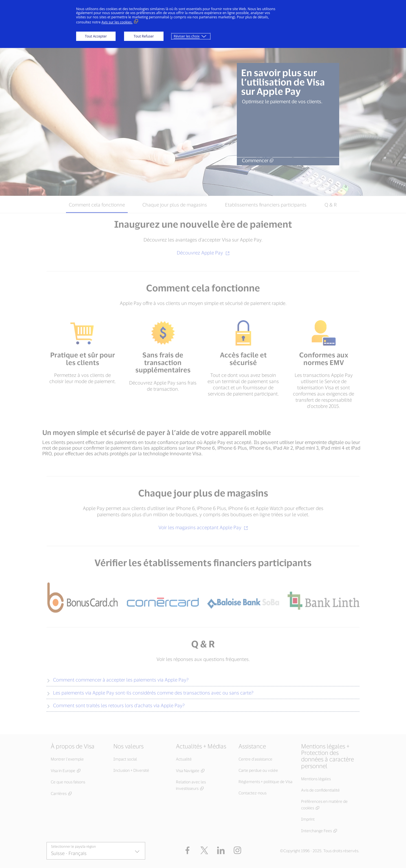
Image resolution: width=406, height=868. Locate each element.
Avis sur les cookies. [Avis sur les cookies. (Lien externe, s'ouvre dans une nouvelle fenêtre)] (117, 22)
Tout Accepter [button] (96, 36)
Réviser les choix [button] (187, 36)
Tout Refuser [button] (144, 36)
